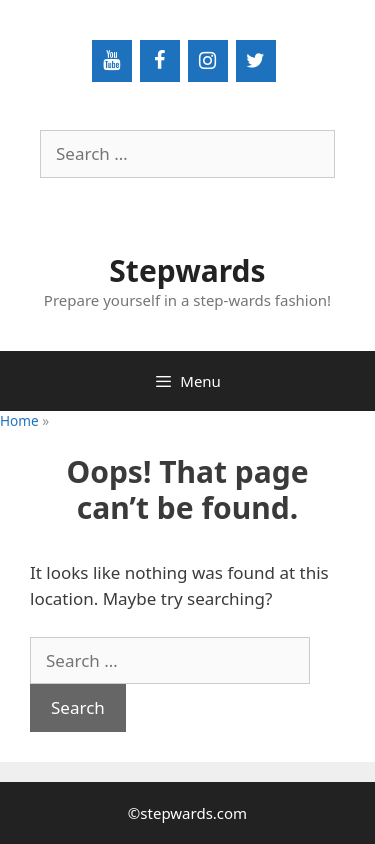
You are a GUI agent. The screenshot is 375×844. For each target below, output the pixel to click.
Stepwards (187, 270)
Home (19, 420)
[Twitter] (256, 61)
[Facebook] (160, 61)
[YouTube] (112, 61)
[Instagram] (208, 61)
